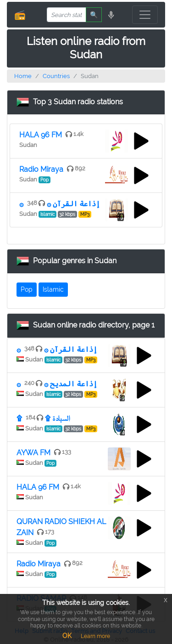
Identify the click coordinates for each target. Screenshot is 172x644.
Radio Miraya (41, 169)
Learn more (95, 636)
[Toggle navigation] (145, 15)
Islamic (53, 289)
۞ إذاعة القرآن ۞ (60, 204)
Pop (27, 289)
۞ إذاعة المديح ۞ (57, 384)
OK (67, 636)
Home (23, 76)
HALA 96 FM (41, 135)
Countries (56, 76)
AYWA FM (33, 453)
